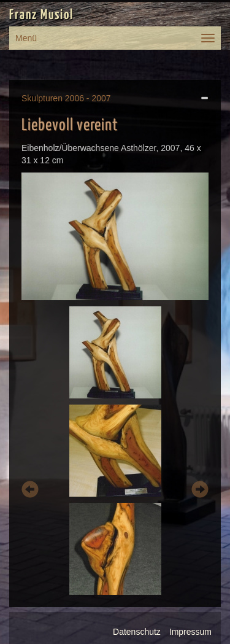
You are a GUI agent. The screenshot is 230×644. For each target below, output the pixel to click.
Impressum (190, 632)
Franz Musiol (41, 15)
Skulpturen (42, 98)
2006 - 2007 (88, 98)
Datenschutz (137, 632)
